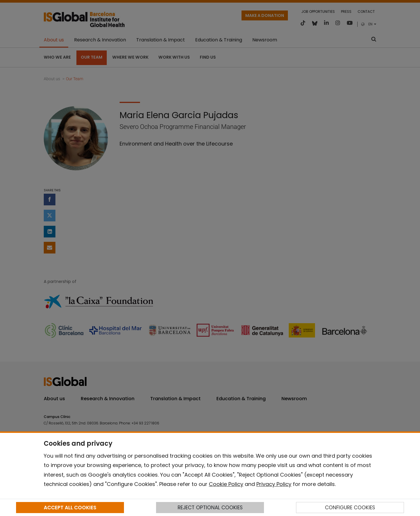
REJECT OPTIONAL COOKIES (210, 508)
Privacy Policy (274, 484)
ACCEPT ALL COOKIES (70, 508)
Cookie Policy (226, 484)
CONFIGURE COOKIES (350, 508)
